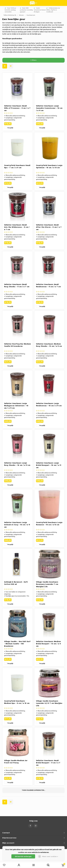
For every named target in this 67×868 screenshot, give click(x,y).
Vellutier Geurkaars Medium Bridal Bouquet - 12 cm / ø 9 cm (48, 644)
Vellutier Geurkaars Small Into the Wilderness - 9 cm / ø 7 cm (17, 227)
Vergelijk (10, 128)
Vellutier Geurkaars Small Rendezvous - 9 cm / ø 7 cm (48, 286)
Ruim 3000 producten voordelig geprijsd (26, 10)
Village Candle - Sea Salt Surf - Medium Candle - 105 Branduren (17, 644)
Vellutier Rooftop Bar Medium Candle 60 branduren (17, 345)
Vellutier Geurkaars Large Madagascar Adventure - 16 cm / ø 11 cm (16, 406)
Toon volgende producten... (33, 790)
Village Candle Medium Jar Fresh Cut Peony (16, 762)
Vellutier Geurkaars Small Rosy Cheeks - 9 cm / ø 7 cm (17, 286)
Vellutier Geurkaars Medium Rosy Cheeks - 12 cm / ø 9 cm (49, 345)
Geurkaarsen (31, 15)
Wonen (21, 15)
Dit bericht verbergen (23, 856)
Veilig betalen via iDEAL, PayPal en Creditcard (53, 10)
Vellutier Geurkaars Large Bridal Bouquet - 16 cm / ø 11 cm (49, 465)
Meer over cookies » (50, 856)
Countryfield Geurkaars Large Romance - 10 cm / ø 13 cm (49, 524)
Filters (33, 60)
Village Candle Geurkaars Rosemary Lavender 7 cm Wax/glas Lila (47, 584)
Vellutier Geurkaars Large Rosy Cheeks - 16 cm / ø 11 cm (17, 464)
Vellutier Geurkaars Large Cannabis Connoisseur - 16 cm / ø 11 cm (49, 108)
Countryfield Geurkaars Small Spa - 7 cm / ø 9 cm (17, 167)
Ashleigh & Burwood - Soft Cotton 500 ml (16, 583)
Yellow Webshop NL (10, 15)
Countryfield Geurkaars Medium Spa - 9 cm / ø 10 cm (17, 702)
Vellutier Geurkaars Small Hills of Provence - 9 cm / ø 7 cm (17, 108)
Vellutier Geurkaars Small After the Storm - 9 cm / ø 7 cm (49, 227)
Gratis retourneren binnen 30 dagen (40, 10)
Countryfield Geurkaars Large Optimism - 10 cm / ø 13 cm (49, 167)
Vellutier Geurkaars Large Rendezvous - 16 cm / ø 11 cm (49, 405)
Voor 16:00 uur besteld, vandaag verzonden (10, 10)
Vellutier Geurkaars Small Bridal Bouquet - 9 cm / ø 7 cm (48, 763)
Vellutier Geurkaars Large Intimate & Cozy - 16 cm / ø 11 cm (17, 525)
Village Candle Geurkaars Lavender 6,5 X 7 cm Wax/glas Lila (49, 703)
